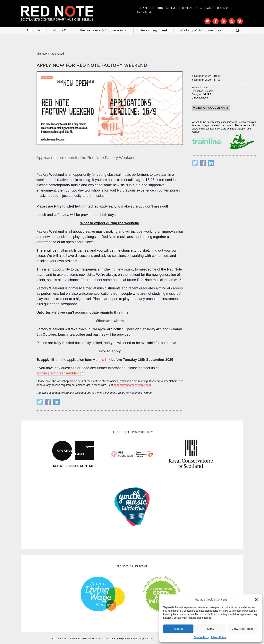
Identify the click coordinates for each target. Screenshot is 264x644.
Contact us (144, 12)
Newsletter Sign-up (216, 8)
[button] (256, 600)
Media (198, 8)
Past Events (172, 8)
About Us (33, 30)
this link (104, 360)
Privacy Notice (218, 637)
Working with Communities (200, 30)
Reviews (187, 8)
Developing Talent (153, 30)
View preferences (243, 629)
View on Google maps (211, 108)
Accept (178, 629)
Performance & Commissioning (104, 30)
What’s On (60, 30)
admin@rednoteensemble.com (60, 373)
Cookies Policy (201, 637)
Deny (211, 629)
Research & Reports (150, 8)
